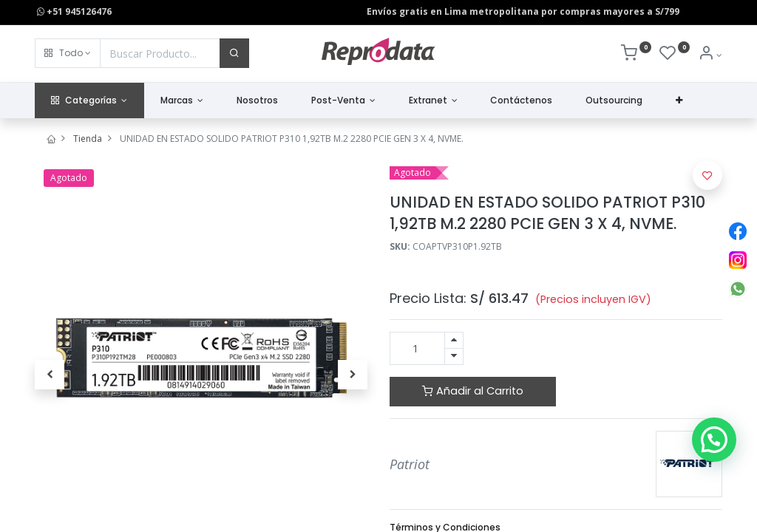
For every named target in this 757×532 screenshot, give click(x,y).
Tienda (88, 139)
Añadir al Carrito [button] (473, 391)
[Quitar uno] (454, 357)
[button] (68, 53)
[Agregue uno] (454, 340)
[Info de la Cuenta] (710, 55)
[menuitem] (258, 101)
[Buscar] (234, 53)
